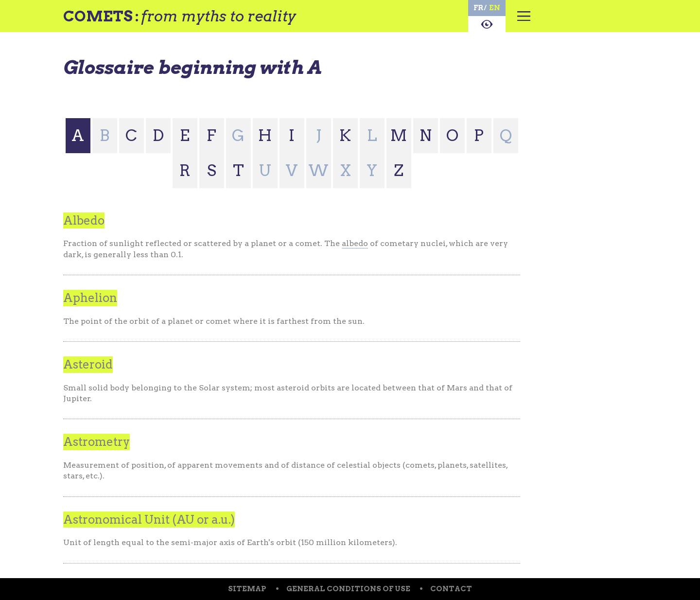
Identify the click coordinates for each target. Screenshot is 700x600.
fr (478, 8)
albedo (355, 243)
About (487, 24)
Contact (451, 589)
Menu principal (524, 22)
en (495, 8)
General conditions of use (348, 589)
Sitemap (247, 589)
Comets (98, 16)
